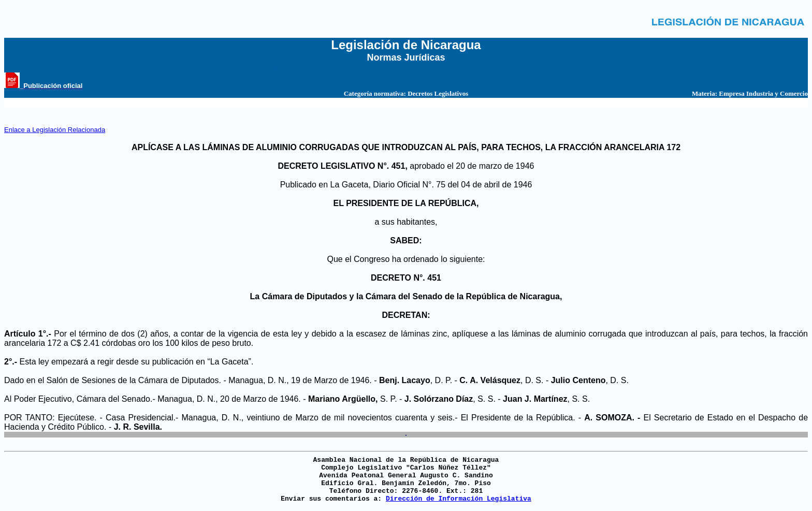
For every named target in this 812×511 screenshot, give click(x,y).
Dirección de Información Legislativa (459, 499)
